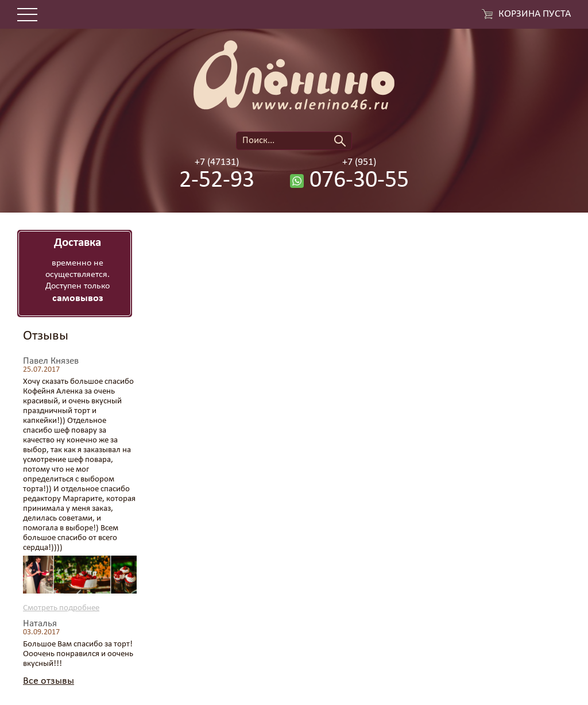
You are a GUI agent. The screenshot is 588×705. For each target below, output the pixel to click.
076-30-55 (359, 181)
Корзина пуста (535, 14)
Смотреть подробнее (61, 608)
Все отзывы (49, 681)
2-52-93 (217, 181)
